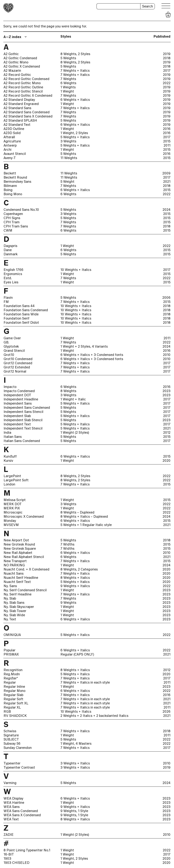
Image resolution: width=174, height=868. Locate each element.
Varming (10, 783)
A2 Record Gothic (17, 75)
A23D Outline (14, 129)
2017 (167, 70)
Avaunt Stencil (15, 154)
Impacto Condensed (19, 391)
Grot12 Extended (17, 367)
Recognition (13, 670)
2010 (167, 355)
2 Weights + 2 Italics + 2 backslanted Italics (94, 716)
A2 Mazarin (12, 70)
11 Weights (69, 158)
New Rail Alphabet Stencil (24, 557)
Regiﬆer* (11, 678)
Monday (10, 521)
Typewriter (12, 763)
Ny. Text (10, 619)
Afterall (9, 137)
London (9, 484)
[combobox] (16, 37)
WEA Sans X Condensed (22, 815)
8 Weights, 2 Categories (79, 569)
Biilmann (10, 186)
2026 (166, 711)
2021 (167, 182)
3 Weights (68, 141)
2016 (167, 129)
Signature (11, 735)
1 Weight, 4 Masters (76, 743)
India (7, 432)
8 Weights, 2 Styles (75, 54)
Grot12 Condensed (18, 363)
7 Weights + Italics (75, 70)
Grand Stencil (14, 351)
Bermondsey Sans (17, 182)
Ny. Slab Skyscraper (19, 607)
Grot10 (9, 355)
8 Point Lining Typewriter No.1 (27, 850)
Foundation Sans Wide (21, 314)
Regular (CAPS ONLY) (77, 654)
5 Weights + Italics (75, 137)
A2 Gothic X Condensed (22, 66)
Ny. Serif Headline (18, 594)
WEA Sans (12, 807)
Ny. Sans (10, 586)
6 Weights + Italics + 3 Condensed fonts (92, 355)
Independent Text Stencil (23, 428)
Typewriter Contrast (19, 767)
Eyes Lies (11, 282)
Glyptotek (11, 346)
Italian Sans (13, 437)
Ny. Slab (10, 598)
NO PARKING (14, 565)
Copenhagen (13, 214)
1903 (7, 858)
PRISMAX (11, 654)
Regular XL (12, 707)
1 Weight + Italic (73, 399)
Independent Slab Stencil (23, 420)
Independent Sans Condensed (27, 407)
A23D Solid (12, 133)
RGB (7, 711)
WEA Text (11, 819)
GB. (6, 342)
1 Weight (67, 91)
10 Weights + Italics (76, 270)
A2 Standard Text (17, 125)
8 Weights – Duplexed (77, 512)
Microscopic (13, 512)
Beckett (10, 173)
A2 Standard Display (19, 100)
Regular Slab (13, 695)
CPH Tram (12, 222)
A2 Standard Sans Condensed (27, 112)
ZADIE (9, 835)
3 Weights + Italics (75, 763)
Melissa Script (15, 500)
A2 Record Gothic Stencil (23, 91)
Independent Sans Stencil (23, 412)
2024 (166, 210)
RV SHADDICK (15, 716)
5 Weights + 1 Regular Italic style (86, 525)
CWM (8, 230)
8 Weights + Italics (75, 578)
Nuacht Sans (14, 573)
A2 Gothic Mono (16, 62)
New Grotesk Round (19, 544)
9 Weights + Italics (75, 586)
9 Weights (68, 603)
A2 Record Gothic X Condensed (28, 95)
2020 (166, 461)
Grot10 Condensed (18, 359)
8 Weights (68, 391)
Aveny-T (10, 158)
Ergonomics (13, 274)
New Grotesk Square (20, 548)
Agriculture (12, 141)
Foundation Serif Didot (21, 322)
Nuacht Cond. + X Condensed (26, 569)
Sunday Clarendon (18, 748)
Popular (9, 650)
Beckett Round (15, 177)
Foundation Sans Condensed (26, 310)
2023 (166, 391)
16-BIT (9, 854)
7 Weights (68, 79)
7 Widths (67, 544)
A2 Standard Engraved (21, 104)
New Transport (15, 561)
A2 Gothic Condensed (20, 58)
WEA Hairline (14, 803)
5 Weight (67, 182)
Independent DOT (17, 395)
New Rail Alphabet (18, 553)
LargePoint (12, 476)
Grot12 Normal (15, 371)
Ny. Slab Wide (14, 615)
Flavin (8, 298)
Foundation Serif (16, 318)
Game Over (12, 338)
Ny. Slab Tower (15, 611)
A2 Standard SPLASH (20, 120)
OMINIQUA (12, 635)
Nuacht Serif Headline (21, 578)
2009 (166, 173)
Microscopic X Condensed (24, 516)
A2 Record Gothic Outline (23, 87)
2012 (167, 432)
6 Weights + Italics (75, 100)
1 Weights (68, 87)
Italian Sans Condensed (22, 441)
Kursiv (8, 461)
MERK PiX (12, 508)
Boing (8, 190)
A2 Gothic (11, 54)
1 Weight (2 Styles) (75, 432)
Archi (8, 149)
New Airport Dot (16, 540)
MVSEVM (11, 525)
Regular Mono (14, 691)
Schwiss (10, 731)
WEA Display (13, 798)
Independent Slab (17, 416)
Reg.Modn (12, 674)
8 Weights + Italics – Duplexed (84, 516)
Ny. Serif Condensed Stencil (25, 590)
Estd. (8, 278)
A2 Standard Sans (17, 108)
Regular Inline (14, 686)
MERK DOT (13, 504)
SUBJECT (11, 739)
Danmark (11, 254)
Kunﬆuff (10, 456)
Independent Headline (21, 399)
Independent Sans (18, 403)
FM (6, 302)
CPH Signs (12, 218)
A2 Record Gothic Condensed (26, 79)
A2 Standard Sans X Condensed (28, 116)
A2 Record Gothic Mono (22, 83)
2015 (167, 141)
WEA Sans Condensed (21, 811)
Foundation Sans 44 (19, 306)
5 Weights (68, 58)
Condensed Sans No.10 (21, 210)
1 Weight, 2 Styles (74, 133)
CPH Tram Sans (16, 226)
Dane (8, 250)
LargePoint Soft (16, 480)
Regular (10, 682)
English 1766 (13, 270)
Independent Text (17, 424)
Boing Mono (13, 194)
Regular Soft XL (16, 703)
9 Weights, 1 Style (74, 811)
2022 (167, 83)
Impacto (10, 387)
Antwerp (10, 145)
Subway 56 (12, 743)
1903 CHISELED (16, 863)
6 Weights (68, 83)
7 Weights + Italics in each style (85, 682)
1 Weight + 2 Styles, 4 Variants (84, 346)
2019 (167, 54)
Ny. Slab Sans (14, 603)
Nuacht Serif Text (17, 582)
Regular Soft (13, 699)
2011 (167, 145)
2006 (166, 298)
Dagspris (10, 246)
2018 (167, 58)
